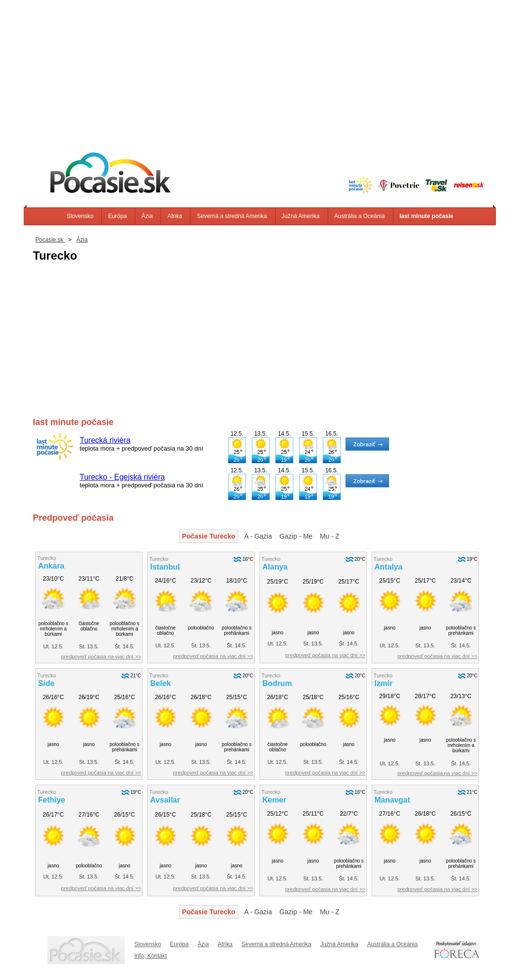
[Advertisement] (260, 68)
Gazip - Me (296, 536)
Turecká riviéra (105, 440)
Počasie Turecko (209, 536)
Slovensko (80, 216)
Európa (118, 216)
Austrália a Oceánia (360, 216)
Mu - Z (330, 536)
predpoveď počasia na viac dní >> (101, 657)
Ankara (51, 566)
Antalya (389, 567)
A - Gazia (258, 536)
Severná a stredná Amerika (232, 216)
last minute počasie (426, 216)
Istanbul (165, 567)
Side (46, 683)
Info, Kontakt (151, 956)
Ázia (147, 216)
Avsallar (165, 800)
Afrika (175, 216)
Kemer (274, 800)
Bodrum (277, 683)
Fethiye (52, 800)
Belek (161, 683)
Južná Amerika (301, 216)
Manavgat (392, 800)
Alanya (275, 567)
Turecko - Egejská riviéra (122, 477)
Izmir (383, 683)
